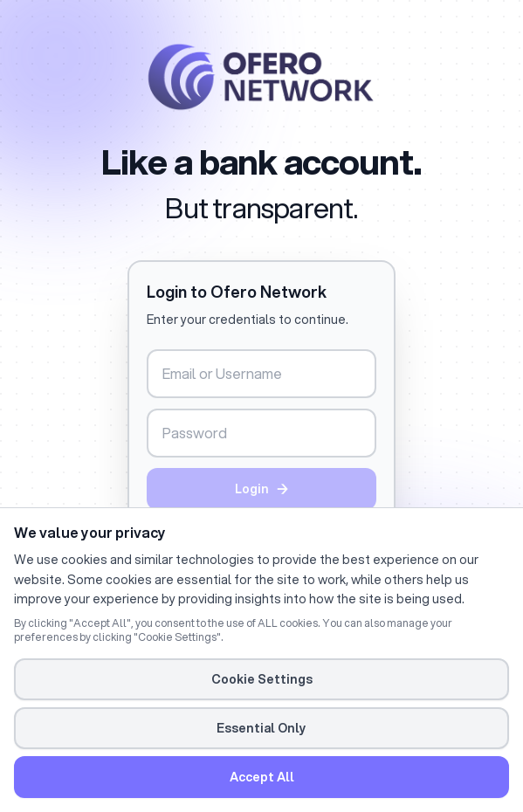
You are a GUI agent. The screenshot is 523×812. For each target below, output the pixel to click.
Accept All (262, 777)
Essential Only (261, 728)
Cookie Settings (262, 679)
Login (262, 489)
